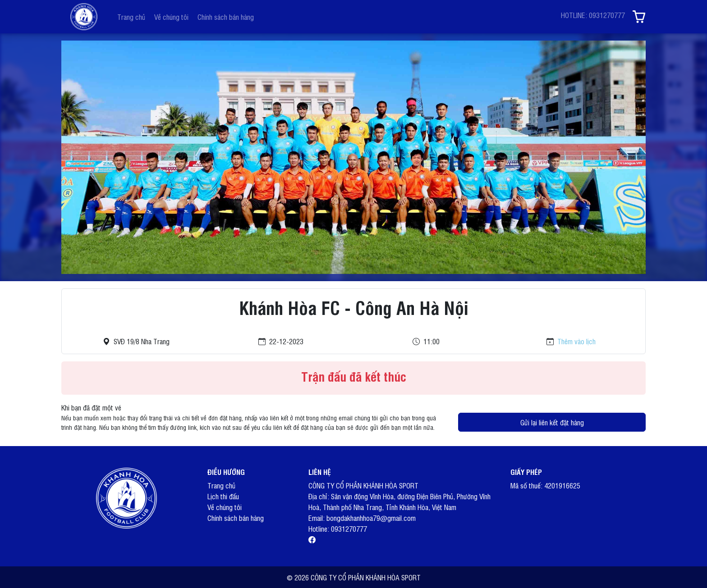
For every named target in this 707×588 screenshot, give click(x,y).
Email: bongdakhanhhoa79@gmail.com (362, 518)
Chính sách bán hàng (226, 17)
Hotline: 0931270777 (338, 529)
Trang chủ (131, 17)
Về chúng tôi (171, 17)
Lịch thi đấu (223, 496)
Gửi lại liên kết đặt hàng (552, 422)
